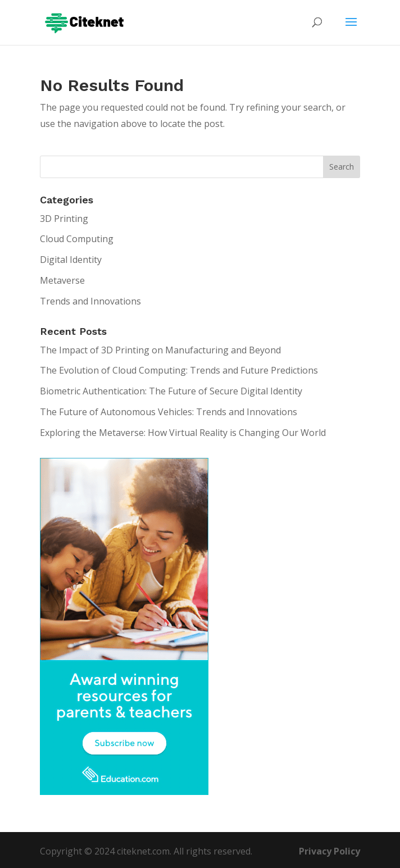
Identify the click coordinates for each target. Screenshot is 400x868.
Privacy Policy (329, 851)
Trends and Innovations (90, 301)
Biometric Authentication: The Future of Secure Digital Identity (171, 391)
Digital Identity (71, 260)
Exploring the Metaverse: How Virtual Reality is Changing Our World (183, 433)
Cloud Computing (77, 239)
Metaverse (62, 280)
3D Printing (64, 219)
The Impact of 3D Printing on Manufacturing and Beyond (160, 350)
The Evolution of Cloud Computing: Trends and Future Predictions (179, 370)
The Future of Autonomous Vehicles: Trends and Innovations (169, 412)
